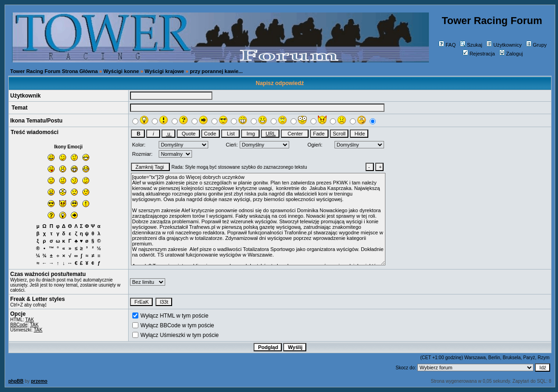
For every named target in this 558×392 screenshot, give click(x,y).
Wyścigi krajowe (164, 71)
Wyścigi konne (121, 71)
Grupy (536, 45)
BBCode (19, 325)
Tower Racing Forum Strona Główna (54, 71)
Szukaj (471, 45)
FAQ (447, 45)
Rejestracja (479, 54)
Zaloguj (511, 54)
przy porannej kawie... (216, 71)
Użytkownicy (504, 45)
